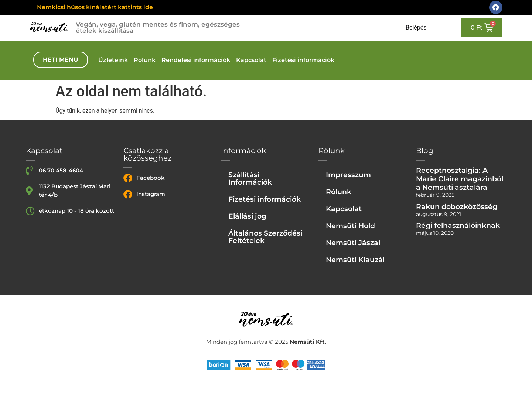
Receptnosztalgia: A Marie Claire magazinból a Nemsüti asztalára (460, 179)
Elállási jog (247, 216)
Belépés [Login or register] (416, 28)
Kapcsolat (251, 60)
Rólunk (145, 60)
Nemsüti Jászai (353, 243)
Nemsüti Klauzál (355, 260)
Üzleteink (113, 60)
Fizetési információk (303, 60)
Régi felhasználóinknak (458, 225)
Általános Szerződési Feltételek (265, 237)
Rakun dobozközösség (457, 206)
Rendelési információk (196, 60)
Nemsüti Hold (350, 226)
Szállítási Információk (250, 178)
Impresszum (348, 175)
